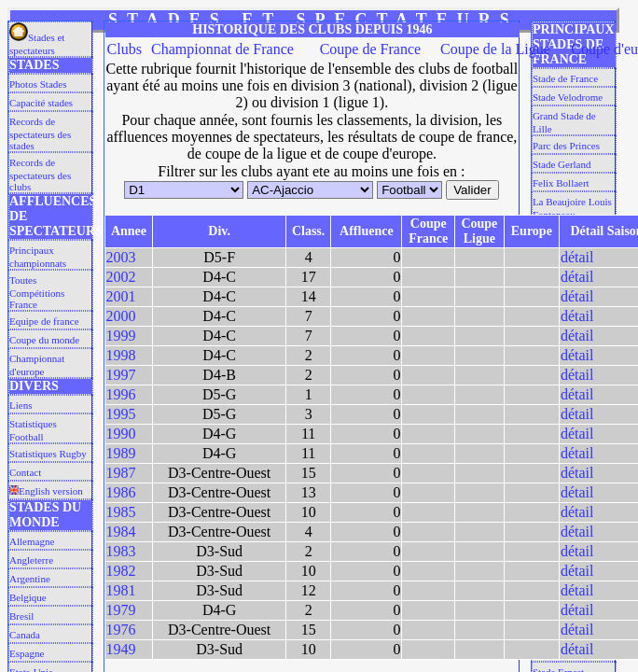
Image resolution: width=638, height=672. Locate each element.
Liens (21, 405)
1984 (121, 532)
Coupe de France (370, 49)
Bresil (21, 616)
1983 (121, 551)
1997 (121, 375)
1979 (121, 610)
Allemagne (32, 541)
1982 (121, 571)
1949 (121, 649)
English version (46, 491)
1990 (121, 434)
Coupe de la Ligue (495, 49)
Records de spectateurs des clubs (40, 175)
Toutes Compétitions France (37, 292)
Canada (25, 635)
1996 (121, 394)
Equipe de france (44, 321)
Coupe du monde (44, 340)
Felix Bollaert (561, 183)
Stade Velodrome (568, 97)
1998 (121, 355)
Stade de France (565, 78)
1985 (121, 512)
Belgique (28, 597)
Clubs (125, 49)
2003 (121, 257)
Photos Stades (38, 84)
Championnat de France (222, 49)
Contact (25, 472)
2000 (121, 316)
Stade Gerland (562, 164)
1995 (121, 414)
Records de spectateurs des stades (40, 133)
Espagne (27, 653)
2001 (121, 296)
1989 (121, 453)
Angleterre (31, 560)
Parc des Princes (566, 146)
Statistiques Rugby (48, 454)
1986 (121, 492)
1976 (121, 630)
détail (577, 257)
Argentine (30, 579)
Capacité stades (41, 103)
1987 (121, 473)
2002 (121, 277)
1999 (121, 336)
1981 (121, 590)
